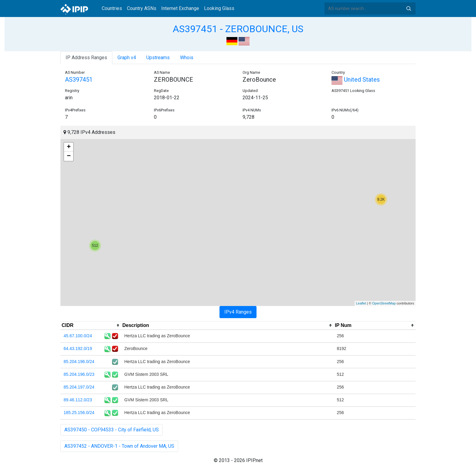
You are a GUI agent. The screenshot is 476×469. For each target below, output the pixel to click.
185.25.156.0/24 (79, 413)
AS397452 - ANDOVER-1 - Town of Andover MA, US (119, 446)
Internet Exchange (180, 8)
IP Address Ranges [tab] (86, 58)
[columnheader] (91, 325)
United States (356, 80)
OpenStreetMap (384, 303)
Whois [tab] (187, 58)
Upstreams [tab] (158, 58)
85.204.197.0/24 (79, 387)
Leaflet (361, 303)
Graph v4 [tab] (127, 58)
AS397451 (79, 80)
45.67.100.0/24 (78, 336)
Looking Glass (219, 8)
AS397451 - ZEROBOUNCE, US (238, 29)
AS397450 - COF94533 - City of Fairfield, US (112, 430)
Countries (112, 8)
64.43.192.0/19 (78, 348)
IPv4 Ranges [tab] (238, 312)
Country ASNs (142, 8)
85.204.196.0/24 (79, 362)
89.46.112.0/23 (78, 400)
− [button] (69, 156)
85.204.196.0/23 (79, 374)
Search (409, 8)
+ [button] (69, 147)
